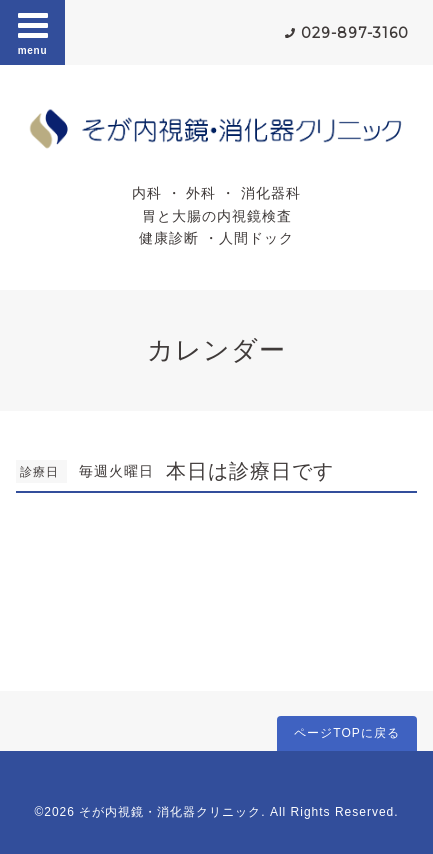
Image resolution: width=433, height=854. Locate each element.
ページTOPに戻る (346, 733)
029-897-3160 (355, 33)
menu (33, 32)
